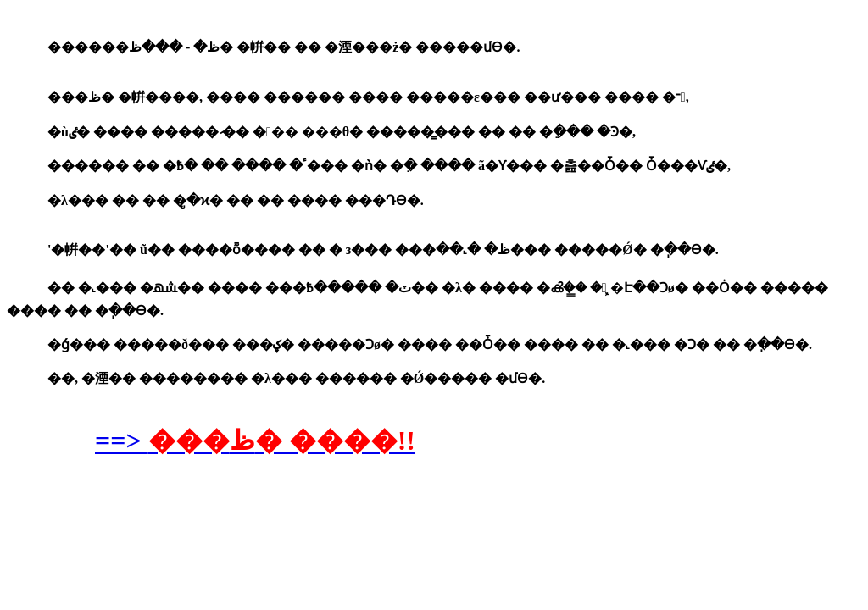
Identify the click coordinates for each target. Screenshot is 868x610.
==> (255, 441)
